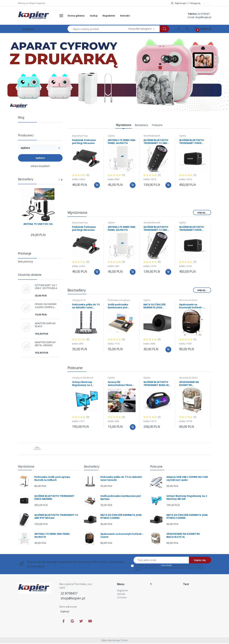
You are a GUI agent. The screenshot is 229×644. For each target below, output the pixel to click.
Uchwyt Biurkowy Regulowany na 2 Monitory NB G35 (82, 384)
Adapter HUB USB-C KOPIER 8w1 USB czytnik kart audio (187, 479)
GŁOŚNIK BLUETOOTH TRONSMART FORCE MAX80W (192, 142)
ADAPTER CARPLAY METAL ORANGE (45, 344)
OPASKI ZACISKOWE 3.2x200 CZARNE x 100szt (46, 306)
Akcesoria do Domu (188, 301)
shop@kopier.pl (203, 17)
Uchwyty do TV (79, 301)
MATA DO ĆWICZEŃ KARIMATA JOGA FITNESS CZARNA (155, 307)
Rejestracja (178, 3)
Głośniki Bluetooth (152, 136)
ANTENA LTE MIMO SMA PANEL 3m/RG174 (122, 142)
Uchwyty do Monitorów (83, 378)
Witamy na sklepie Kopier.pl (32, 3)
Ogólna (111, 136)
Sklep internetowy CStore (115, 641)
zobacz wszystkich (40, 166)
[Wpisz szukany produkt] (95, 29)
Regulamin (109, 16)
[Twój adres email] (161, 561)
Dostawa (122, 598)
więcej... (202, 213)
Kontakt (125, 16)
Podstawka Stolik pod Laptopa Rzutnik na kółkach (52, 479)
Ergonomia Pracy (80, 136)
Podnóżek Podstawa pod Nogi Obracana (84, 142)
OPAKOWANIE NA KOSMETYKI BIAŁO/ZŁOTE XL (189, 384)
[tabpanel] (114, 72)
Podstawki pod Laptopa (119, 301)
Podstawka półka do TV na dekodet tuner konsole (86, 307)
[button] (141, 29)
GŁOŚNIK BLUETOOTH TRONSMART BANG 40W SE (157, 384)
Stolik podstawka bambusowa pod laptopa (118, 307)
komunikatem (166, 566)
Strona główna (76, 16)
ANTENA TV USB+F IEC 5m (38, 224)
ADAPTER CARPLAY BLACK (45, 325)
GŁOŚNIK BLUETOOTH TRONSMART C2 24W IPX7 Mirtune (156, 142)
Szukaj (93, 16)
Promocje (25, 253)
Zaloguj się (195, 3)
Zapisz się (200, 561)
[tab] (122, 126)
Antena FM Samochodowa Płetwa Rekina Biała (121, 384)
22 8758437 (204, 14)
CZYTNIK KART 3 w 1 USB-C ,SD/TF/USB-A (46, 287)
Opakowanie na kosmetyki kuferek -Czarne (191, 307)
